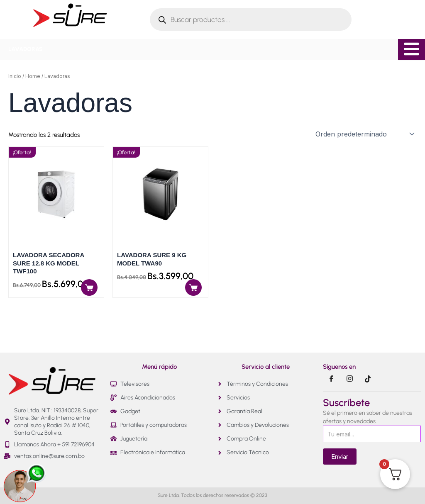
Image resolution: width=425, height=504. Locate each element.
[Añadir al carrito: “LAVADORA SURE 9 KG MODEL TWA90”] (193, 287)
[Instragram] (349, 379)
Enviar (340, 457)
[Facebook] (331, 379)
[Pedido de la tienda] (364, 134)
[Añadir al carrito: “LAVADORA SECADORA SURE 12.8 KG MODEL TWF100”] (89, 287)
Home (33, 76)
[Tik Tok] (368, 379)
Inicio (15, 76)
